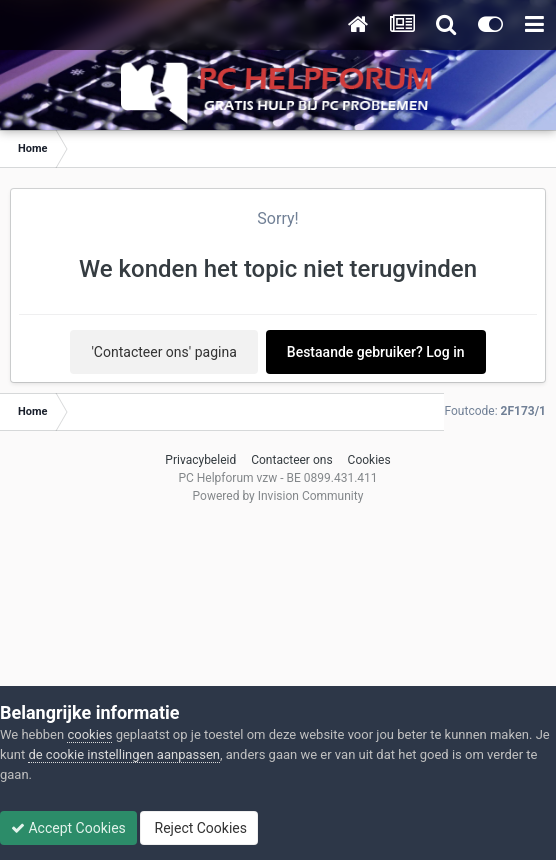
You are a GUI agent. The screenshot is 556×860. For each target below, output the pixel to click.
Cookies (369, 460)
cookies (89, 734)
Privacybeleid (200, 460)
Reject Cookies (199, 828)
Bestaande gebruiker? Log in (376, 352)
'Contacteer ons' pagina (163, 352)
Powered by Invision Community (278, 496)
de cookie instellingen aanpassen (124, 754)
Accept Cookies (68, 828)
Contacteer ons (291, 460)
